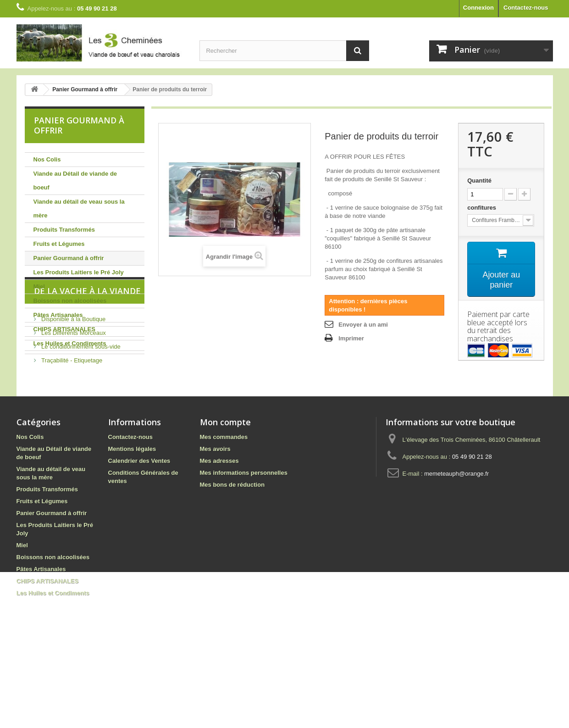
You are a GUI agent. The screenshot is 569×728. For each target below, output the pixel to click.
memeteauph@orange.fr (456, 551)
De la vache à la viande (87, 378)
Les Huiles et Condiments (70, 343)
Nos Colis (47, 159)
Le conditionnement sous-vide (80, 431)
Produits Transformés (64, 230)
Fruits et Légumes (59, 244)
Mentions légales (132, 526)
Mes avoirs (215, 526)
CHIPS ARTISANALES (64, 329)
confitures (482, 208)
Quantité (479, 181)
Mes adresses (219, 538)
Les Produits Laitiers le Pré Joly (79, 272)
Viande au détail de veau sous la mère (79, 208)
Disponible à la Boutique (73, 403)
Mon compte (225, 499)
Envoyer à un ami (363, 325)
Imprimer (351, 338)
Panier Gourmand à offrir (69, 258)
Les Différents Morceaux (73, 417)
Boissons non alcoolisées (70, 301)
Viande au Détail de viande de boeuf (75, 181)
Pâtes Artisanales (58, 315)
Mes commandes (224, 514)
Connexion (478, 8)
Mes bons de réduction (232, 562)
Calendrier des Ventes (139, 538)
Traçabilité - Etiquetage (71, 444)
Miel (39, 286)
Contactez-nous (526, 8)
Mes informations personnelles (244, 550)
